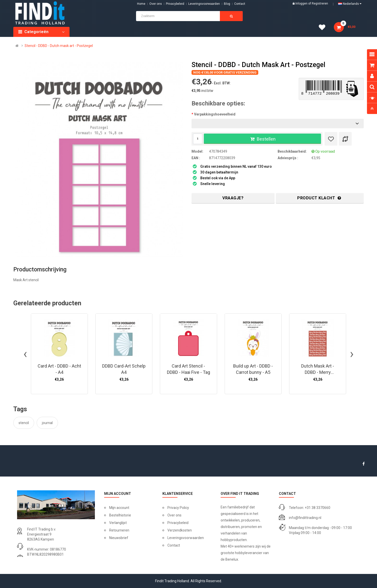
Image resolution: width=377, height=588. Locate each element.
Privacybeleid (175, 4)
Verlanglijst (118, 523)
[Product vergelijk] (345, 139)
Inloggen (302, 4)
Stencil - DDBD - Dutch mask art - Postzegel (59, 46)
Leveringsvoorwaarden (204, 4)
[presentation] (25, 354)
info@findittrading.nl (305, 518)
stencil (24, 423)
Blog (227, 4)
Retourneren (119, 530)
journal (47, 423)
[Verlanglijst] (331, 139)
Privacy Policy (178, 508)
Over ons (156, 4)
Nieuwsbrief (119, 538)
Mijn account (119, 508)
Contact (174, 545)
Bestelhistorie (120, 515)
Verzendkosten (180, 530)
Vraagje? (233, 198)
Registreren (320, 4)
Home (141, 4)
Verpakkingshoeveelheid (215, 114)
